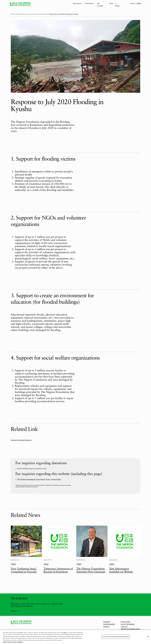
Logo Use (124, 626)
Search (133, 3)
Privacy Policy (126, 622)
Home (13, 14)
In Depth (117, 5)
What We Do (89, 3)
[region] (75, 637)
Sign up (15, 611)
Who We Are (77, 3)
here (65, 633)
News (111, 3)
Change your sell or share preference (13, 642)
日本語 (139, 3)
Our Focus (30, 14)
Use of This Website (128, 624)
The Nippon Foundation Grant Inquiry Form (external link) (39, 479)
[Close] (148, 637)
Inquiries (106, 626)
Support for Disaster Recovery (21, 440)
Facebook (107, 622)
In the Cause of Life (41, 14)
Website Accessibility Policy (130, 629)
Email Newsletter (109, 624)
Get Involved (100, 5)
